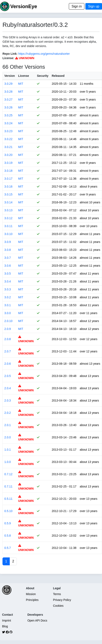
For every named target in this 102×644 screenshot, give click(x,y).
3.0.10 (8, 234)
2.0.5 (8, 376)
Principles (32, 600)
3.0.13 (8, 210)
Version (10, 76)
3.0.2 (8, 297)
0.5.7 (8, 548)
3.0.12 (8, 218)
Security (43, 76)
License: (8, 58)
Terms (57, 594)
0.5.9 (8, 523)
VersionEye (24, 6)
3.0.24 (8, 123)
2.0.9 (8, 329)
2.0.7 (8, 351)
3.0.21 (8, 147)
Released (58, 76)
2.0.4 (8, 388)
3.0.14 (8, 202)
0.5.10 (8, 511)
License (24, 76)
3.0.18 (8, 171)
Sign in (77, 6)
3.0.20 (8, 155)
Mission (31, 594)
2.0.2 (8, 413)
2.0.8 (8, 339)
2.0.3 (8, 400)
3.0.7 (8, 258)
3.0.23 (8, 131)
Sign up (94, 6)
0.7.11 (8, 486)
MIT (21, 84)
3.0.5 (8, 274)
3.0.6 (8, 266)
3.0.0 (8, 313)
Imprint (7, 620)
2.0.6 (8, 364)
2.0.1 (8, 425)
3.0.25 (8, 115)
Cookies (58, 606)
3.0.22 (8, 139)
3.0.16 (8, 186)
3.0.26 (8, 107)
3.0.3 (8, 289)
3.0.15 (8, 194)
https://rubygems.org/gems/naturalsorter (44, 54)
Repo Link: (10, 54)
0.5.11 (8, 499)
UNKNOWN (25, 58)
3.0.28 (8, 92)
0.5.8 (8, 536)
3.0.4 (8, 281)
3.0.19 (8, 163)
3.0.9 (8, 242)
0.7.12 (8, 474)
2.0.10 (8, 321)
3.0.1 (8, 305)
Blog (5, 626)
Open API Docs (37, 620)
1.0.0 (8, 462)
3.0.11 (8, 226)
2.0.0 (8, 437)
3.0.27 (8, 99)
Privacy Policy (62, 600)
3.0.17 (8, 179)
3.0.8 (8, 250)
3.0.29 (8, 84)
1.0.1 (8, 450)
